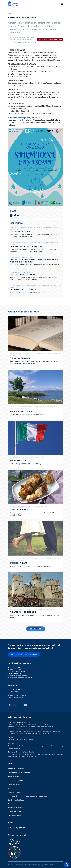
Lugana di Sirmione (43, 754)
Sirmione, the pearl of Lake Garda (21, 752)
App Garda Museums (15, 727)
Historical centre (30, 754)
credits (51, 865)
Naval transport (14, 784)
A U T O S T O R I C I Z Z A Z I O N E (36, 724)
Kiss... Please (26, 731)
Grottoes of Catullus (46, 729)
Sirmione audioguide (35, 733)
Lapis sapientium (37, 731)
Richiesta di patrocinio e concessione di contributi (27, 796)
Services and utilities (16, 800)
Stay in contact (14, 804)
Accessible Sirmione (16, 769)
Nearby (11, 743)
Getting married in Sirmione (19, 773)
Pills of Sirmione (57, 754)
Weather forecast (15, 816)
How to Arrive (13, 777)
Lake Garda (51, 746)
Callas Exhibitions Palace (32, 727)
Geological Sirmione (22, 740)
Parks (31, 740)
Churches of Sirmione (15, 729)
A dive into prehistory (15, 724)
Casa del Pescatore (48, 727)
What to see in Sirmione (19, 717)
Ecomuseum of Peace (31, 729)
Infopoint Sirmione (15, 780)
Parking (11, 788)
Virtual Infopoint (14, 812)
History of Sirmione (15, 731)
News (11, 823)
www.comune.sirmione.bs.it (18, 676)
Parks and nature (14, 748)
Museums (59, 746)
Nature (11, 737)
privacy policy (43, 865)
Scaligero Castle (21, 733)
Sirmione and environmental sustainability (23, 757)
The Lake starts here (16, 808)
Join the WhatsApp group (17, 696)
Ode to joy (11, 733)
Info (10, 764)
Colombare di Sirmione (16, 754)
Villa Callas (47, 733)
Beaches (11, 740)
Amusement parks (14, 746)
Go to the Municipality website (24, 654)
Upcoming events (17, 827)
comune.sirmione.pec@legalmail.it (20, 678)
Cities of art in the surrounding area (34, 746)
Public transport (14, 792)
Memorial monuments (52, 731)
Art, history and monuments (19, 722)
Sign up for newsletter (16, 698)
